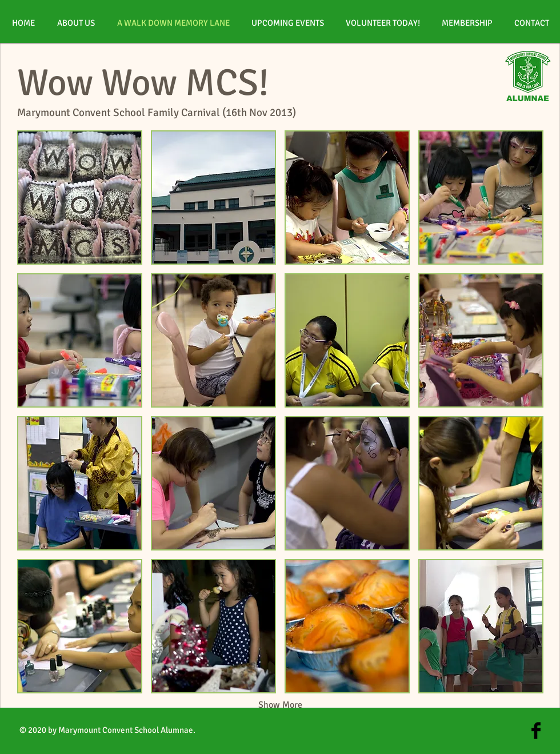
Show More (280, 705)
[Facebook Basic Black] (536, 731)
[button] (80, 198)
